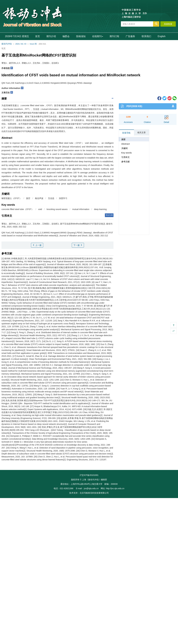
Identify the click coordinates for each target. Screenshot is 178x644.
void (40, 209)
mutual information (81, 209)
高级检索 (168, 24)
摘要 (123, 139)
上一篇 (37, 245)
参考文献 (125, 162)
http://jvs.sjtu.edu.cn (115, 488)
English (162, 36)
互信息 (51, 198)
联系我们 (146, 36)
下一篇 (78, 245)
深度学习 (63, 198)
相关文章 (142, 132)
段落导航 (126, 133)
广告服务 (130, 36)
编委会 (66, 36)
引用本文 (125, 157)
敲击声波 (39, 198)
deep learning (100, 209)
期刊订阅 (114, 36)
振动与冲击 (7, 44)
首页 (38, 36)
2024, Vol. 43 (21, 44)
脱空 (28, 198)
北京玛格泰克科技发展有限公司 (94, 493)
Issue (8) (33, 44)
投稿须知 (81, 36)
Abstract (126, 144)
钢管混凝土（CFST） (11, 198)
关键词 (124, 148)
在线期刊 (98, 36)
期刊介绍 (51, 36)
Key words (127, 153)
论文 (4, 48)
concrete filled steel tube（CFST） (18, 209)
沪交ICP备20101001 (89, 475)
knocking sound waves (57, 209)
